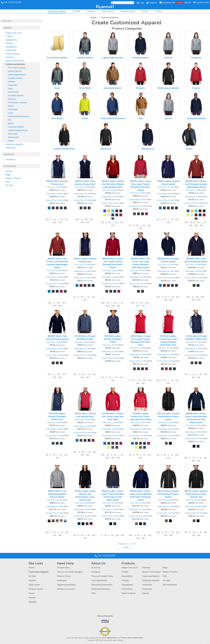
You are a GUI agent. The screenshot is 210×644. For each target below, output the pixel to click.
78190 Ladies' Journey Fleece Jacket (168, 183)
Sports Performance (15, 61)
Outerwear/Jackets (151, 576)
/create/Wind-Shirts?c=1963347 (85, 74)
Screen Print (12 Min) (55, 200)
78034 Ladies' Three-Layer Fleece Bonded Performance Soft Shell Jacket (113, 495)
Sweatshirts (11, 40)
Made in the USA (14, 33)
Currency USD (202, 3)
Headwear (11, 159)
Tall (141, 118)
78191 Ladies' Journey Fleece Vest (85, 260)
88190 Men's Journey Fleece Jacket (168, 260)
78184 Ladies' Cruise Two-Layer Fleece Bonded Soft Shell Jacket (140, 186)
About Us (96, 568)
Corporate (196, 58)
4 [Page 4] (135, 544)
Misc (8, 182)
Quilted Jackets (85, 58)
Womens (141, 88)
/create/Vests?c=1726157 (57, 74)
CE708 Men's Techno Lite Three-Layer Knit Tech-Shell (113, 417)
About (145, 11)
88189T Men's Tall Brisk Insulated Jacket (196, 260)
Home (94, 18)
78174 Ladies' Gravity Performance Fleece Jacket (168, 417)
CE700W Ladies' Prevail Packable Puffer (113, 339)
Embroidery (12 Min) (55, 194)
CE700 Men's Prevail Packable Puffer (85, 338)
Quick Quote (108, 11)
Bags (8, 175)
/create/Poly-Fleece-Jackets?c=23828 (57, 43)
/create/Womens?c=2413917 (141, 74)
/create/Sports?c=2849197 (169, 104)
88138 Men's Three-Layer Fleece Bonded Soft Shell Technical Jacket (140, 495)
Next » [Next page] (127, 547)
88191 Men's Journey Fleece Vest (57, 183)
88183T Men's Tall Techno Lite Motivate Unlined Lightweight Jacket (57, 263)
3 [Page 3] (133, 544)
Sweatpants (11, 47)
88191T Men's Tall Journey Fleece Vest (85, 183)
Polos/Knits (11, 50)
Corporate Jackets (196, 118)
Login (142, 3)
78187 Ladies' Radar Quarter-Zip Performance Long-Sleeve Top (85, 495)
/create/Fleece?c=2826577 (196, 74)
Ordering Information (101, 589)
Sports (169, 118)
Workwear (106, 149)
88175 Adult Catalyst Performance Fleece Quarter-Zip (196, 494)
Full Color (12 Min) (55, 187)
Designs (91, 11)
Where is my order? (66, 589)
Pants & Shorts (13, 54)
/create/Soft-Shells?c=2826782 (57, 104)
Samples (33, 602)
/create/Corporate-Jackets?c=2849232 (196, 104)
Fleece (196, 88)
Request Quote (128, 11)
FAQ (93, 593)
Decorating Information (102, 585)
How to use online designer (70, 572)
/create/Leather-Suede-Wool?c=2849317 (64, 134)
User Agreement (99, 580)
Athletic (168, 58)
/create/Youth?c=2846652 (85, 104)
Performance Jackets (168, 88)
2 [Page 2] (130, 544)
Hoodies (10, 43)
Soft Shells (57, 118)
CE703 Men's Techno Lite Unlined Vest (85, 415)
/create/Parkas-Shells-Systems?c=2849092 (112, 104)
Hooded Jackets (141, 58)
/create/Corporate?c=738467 (196, 43)
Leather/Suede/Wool (64, 149)
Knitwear (10, 57)
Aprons (9, 171)
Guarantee (62, 580)
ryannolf (105, 7)
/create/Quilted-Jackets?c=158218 (85, 43)
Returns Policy (64, 576)
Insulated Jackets (113, 88)
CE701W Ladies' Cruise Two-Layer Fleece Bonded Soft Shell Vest (168, 341)
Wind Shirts (85, 88)
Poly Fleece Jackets (57, 58)
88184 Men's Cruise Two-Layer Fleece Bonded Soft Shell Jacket (113, 263)
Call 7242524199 (12, 2)
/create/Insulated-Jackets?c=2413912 (113, 74)
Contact (159, 11)
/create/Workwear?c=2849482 (106, 134)
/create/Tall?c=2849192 (141, 104)
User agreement (109, 638)
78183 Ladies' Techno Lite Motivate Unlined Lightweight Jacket (113, 184)
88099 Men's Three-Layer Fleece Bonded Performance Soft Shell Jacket (196, 418)
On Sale (76, 11)
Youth (85, 118)
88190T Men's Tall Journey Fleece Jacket (57, 338)
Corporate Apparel (14, 144)
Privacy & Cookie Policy (102, 576)
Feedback (96, 572)
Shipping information (66, 585)
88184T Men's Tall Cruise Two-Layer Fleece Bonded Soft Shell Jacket (141, 263)
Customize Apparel (57, 11)
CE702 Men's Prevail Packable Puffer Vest (196, 338)
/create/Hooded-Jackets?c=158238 (141, 43)
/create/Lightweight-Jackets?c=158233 (113, 43)
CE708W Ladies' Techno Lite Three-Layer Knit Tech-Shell (141, 417)
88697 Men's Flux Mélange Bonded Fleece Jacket (57, 494)
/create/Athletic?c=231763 (168, 43)
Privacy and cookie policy (132, 638)
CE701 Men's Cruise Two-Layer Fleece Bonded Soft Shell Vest (140, 341)
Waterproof (148, 149)
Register (153, 3)
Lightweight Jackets (113, 58)
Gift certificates (170, 585)
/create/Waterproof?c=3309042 (148, 134)
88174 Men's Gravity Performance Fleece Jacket (168, 494)
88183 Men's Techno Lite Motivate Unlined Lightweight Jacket (196, 184)
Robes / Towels (13, 178)
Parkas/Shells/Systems (113, 118)
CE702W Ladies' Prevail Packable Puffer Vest (57, 417)
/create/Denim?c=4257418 (189, 134)
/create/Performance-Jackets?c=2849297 (168, 74)
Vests (57, 88)
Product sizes (63, 568)
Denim (189, 149)
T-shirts (9, 36)
